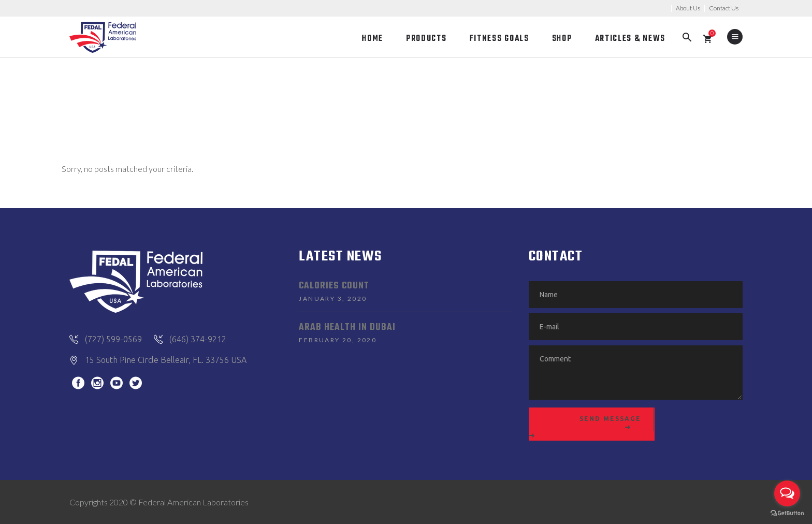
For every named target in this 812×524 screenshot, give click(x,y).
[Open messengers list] (787, 493)
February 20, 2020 (338, 340)
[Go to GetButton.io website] (787, 513)
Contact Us (724, 8)
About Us (688, 8)
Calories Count (334, 286)
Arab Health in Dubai (347, 327)
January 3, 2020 (333, 299)
